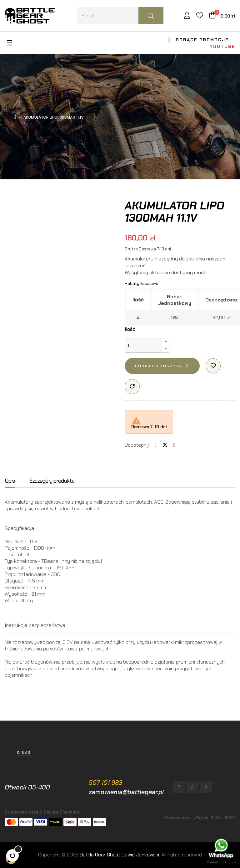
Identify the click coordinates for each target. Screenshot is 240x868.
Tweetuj (165, 445)
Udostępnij (156, 445)
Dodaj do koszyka (158, 366)
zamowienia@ (108, 792)
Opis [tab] (10, 481)
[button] (24, 753)
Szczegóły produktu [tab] (52, 481)
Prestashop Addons (221, 862)
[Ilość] (143, 345)
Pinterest (174, 445)
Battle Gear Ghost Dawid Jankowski (119, 855)
